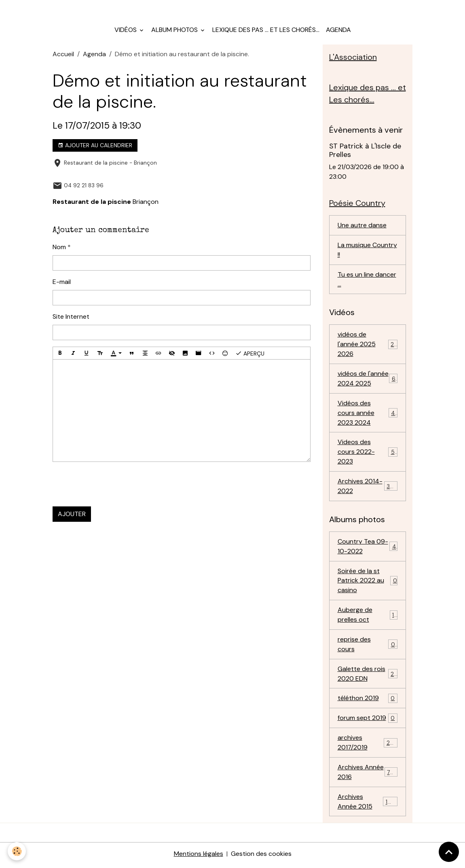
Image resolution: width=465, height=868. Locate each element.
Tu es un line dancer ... (367, 280)
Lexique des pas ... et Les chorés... (266, 31)
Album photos (175, 31)
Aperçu (250, 354)
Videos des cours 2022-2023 (368, 453)
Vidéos (126, 31)
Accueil (63, 55)
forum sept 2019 (368, 721)
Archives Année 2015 (368, 804)
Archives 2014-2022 (368, 488)
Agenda (338, 31)
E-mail (62, 282)
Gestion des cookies (261, 856)
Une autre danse (362, 226)
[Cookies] (17, 851)
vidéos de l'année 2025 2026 (368, 345)
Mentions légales (199, 856)
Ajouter (72, 514)
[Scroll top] (449, 852)
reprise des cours (368, 646)
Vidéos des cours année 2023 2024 (368, 414)
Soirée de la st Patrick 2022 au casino (368, 582)
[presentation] (114, 485)
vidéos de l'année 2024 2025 (368, 380)
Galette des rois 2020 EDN (368, 676)
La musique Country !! (367, 251)
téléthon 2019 (368, 701)
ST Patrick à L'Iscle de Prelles (365, 151)
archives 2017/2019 (368, 745)
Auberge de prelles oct (368, 617)
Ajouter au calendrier (95, 146)
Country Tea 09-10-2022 (368, 548)
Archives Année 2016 (368, 774)
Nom (59, 247)
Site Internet (71, 317)
